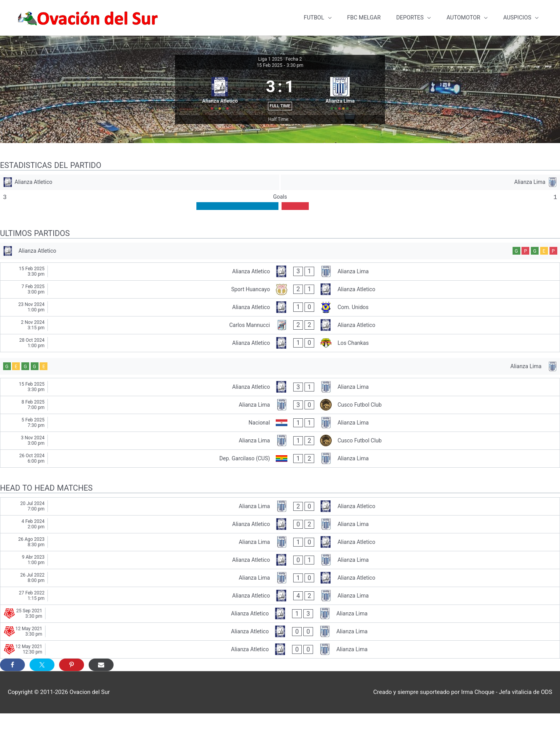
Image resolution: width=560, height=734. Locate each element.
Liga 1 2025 (270, 55)
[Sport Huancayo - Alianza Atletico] (280, 308)
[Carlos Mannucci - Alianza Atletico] (280, 343)
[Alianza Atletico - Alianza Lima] (280, 290)
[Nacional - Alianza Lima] (280, 443)
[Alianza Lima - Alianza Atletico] (280, 527)
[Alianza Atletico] (139, 196)
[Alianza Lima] (421, 196)
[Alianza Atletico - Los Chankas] (280, 361)
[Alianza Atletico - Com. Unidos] (280, 326)
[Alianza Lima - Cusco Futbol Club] (280, 426)
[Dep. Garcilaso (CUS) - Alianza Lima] (280, 479)
